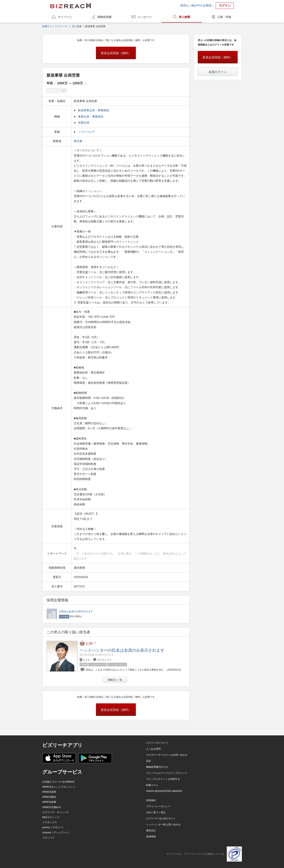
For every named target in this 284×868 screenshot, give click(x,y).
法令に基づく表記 (156, 812)
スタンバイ (48, 838)
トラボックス (50, 822)
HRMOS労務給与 (52, 807)
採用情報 (151, 837)
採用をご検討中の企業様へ (197, 5)
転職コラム (152, 785)
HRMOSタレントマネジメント (59, 787)
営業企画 (84, 123)
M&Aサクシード (51, 817)
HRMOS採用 (49, 792)
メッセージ (145, 17)
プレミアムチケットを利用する (163, 779)
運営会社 (151, 831)
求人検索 (184, 17)
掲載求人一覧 (115, 680)
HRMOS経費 (49, 802)
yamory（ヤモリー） (54, 827)
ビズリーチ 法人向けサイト (161, 818)
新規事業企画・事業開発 (94, 110)
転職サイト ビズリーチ (55, 26)
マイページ (65, 17)
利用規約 (151, 800)
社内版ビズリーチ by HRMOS (58, 782)
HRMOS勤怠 (49, 797)
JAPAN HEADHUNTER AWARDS (164, 791)
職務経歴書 (105, 17)
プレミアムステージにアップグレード (167, 773)
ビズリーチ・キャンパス (56, 812)
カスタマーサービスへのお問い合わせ (167, 755)
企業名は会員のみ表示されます (76, 611)
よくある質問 (153, 749)
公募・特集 (224, 17)
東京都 (78, 141)
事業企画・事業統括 (91, 117)
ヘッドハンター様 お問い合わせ (163, 825)
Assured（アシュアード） (56, 833)
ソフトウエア (86, 132)
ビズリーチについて (157, 743)
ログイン (225, 5)
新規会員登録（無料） (116, 53)
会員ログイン (218, 72)
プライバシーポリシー (158, 806)
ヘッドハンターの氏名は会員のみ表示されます (122, 650)
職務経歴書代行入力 (157, 767)
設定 (149, 761)
